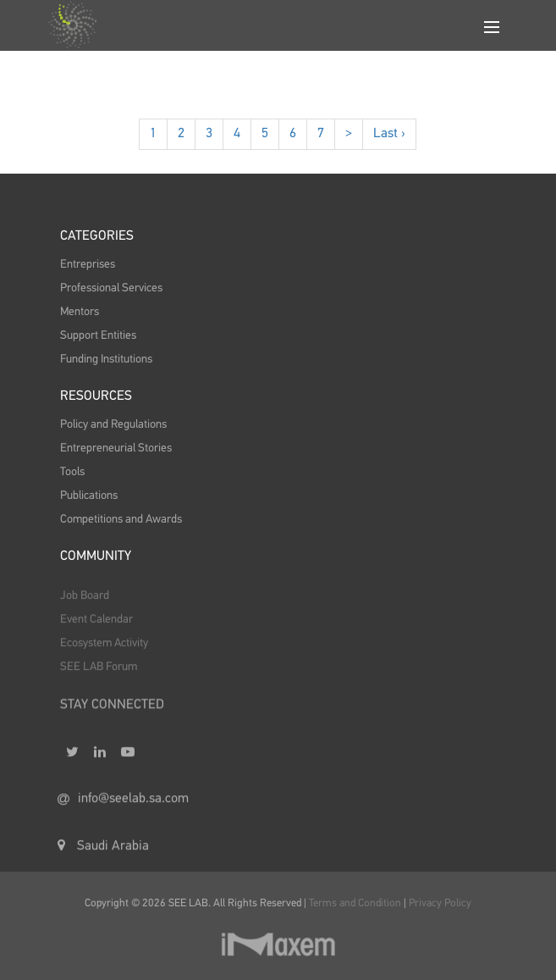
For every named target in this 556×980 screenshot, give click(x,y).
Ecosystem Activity (104, 651)
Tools (72, 472)
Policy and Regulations (113, 424)
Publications (89, 496)
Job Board (85, 603)
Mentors (80, 312)
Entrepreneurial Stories (116, 448)
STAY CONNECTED (112, 713)
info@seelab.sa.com (123, 812)
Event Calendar (96, 627)
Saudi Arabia (103, 859)
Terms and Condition (356, 903)
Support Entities (98, 335)
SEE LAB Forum (99, 674)
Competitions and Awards (121, 519)
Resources (96, 396)
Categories (97, 236)
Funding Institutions (106, 359)
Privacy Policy (440, 903)
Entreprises (88, 264)
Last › (389, 134)
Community (96, 556)
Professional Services (111, 288)
